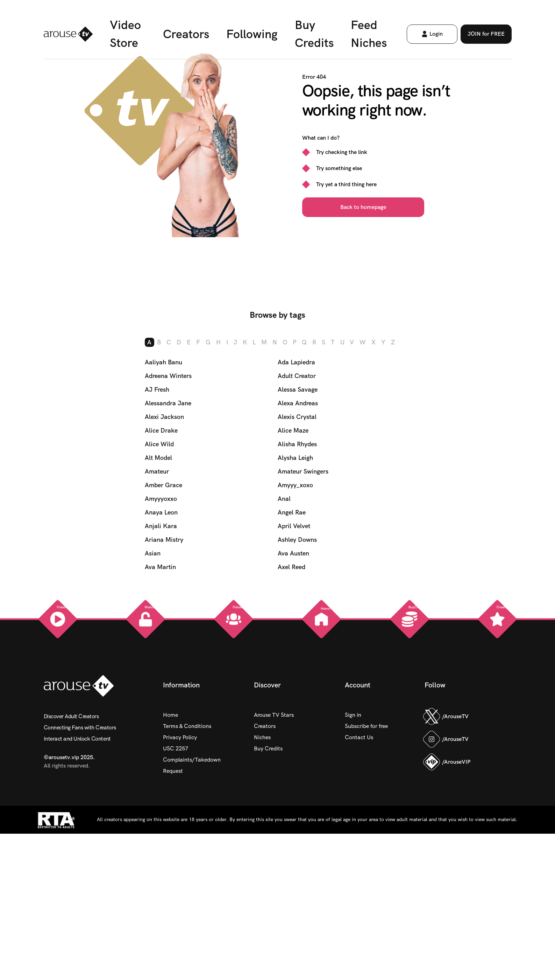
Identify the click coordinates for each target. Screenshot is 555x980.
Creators (183, 36)
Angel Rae (292, 512)
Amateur (157, 471)
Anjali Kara (161, 526)
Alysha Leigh (295, 457)
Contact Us (359, 737)
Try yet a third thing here (346, 184)
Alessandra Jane (168, 403)
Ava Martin (160, 566)
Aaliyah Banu (163, 362)
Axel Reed (291, 566)
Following (251, 36)
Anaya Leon (161, 512)
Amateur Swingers (303, 471)
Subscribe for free (366, 726)
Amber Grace (163, 485)
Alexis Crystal (297, 416)
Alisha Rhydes (297, 444)
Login (435, 37)
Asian (153, 553)
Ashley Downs (297, 539)
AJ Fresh (157, 389)
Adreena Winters (168, 375)
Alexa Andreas (298, 403)
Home (170, 715)
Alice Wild (159, 444)
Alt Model (158, 457)
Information (181, 685)
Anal (284, 498)
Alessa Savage (298, 389)
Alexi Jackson (164, 416)
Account (358, 685)
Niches (262, 737)
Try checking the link (342, 152)
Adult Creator (297, 375)
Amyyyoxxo (161, 498)
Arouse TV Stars (274, 715)
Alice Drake (161, 430)
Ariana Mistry (164, 539)
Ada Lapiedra (296, 362)
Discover (267, 685)
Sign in (353, 715)
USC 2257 (176, 748)
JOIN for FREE (493, 37)
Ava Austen (293, 553)
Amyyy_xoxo (295, 485)
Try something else (339, 168)
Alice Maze (293, 430)
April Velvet (294, 526)
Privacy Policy (180, 737)
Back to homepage (363, 207)
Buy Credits (268, 748)
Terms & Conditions (187, 726)
